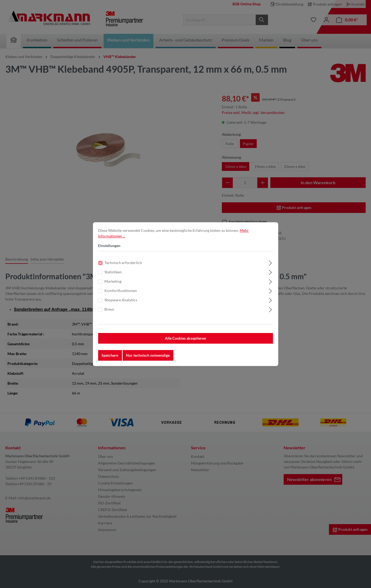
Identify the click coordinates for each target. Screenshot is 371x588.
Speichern (110, 359)
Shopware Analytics (121, 304)
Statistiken (113, 276)
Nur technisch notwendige (148, 359)
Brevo (109, 313)
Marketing (113, 285)
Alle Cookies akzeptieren (185, 342)
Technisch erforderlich (123, 266)
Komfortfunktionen (121, 294)
